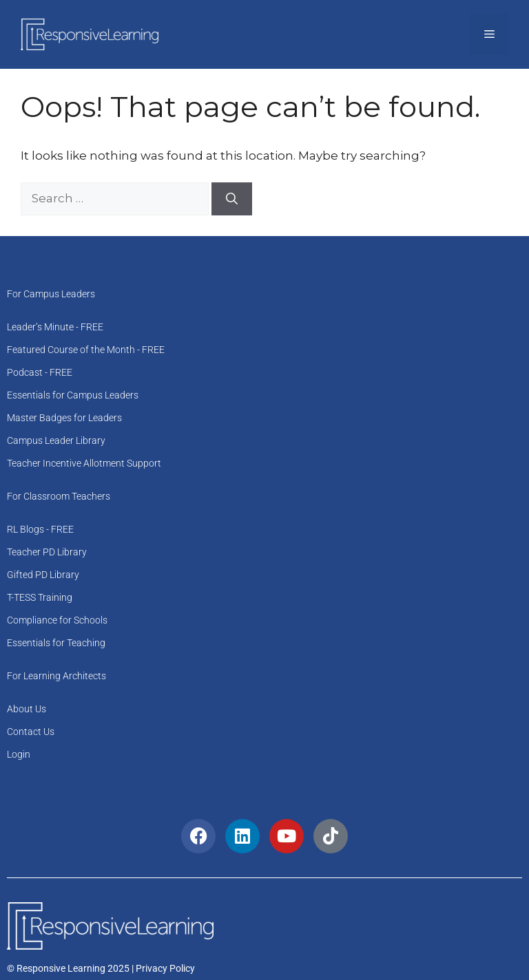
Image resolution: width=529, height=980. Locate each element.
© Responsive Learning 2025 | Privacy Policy (101, 968)
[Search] (232, 199)
